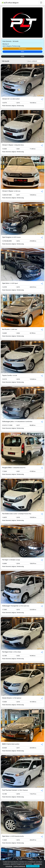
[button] (42, 99)
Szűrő (22, 56)
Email (22, 52)
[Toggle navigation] (41, 3)
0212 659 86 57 (22, 49)
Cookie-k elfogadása (33, 866)
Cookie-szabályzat (19, 866)
